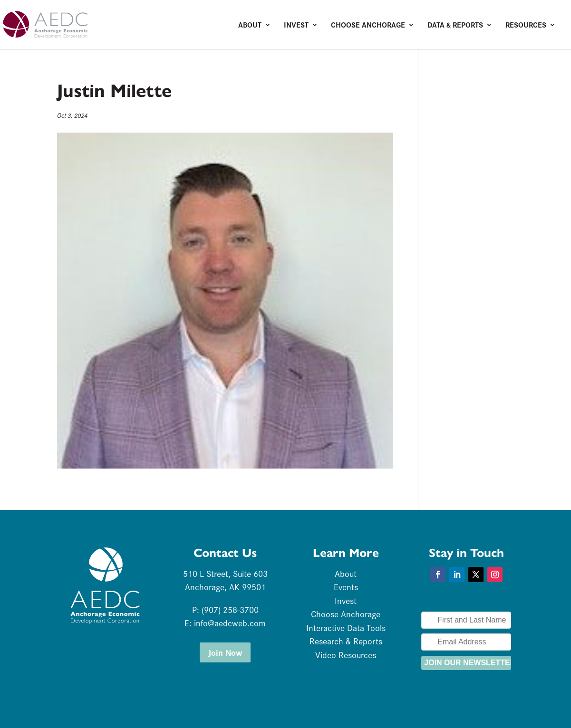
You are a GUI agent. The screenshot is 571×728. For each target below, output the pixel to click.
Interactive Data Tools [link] (346, 627)
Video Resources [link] (346, 655)
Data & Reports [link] (455, 26)
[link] (83, 23)
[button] (438, 575)
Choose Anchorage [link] (368, 26)
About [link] (250, 26)
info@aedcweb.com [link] (230, 623)
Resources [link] (526, 26)
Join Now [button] (225, 652)
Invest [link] (296, 26)
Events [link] (346, 587)
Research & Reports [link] (346, 641)
